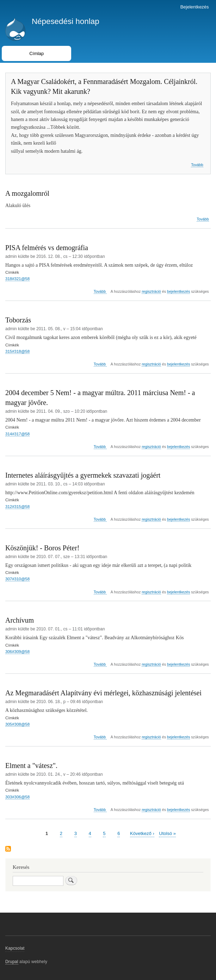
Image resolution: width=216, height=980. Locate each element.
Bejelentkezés (195, 7)
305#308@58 (17, 724)
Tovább (197, 165)
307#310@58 (17, 579)
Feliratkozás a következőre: (8, 849)
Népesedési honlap (66, 21)
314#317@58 (17, 434)
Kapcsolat (15, 948)
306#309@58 (17, 652)
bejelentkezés (178, 291)
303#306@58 (17, 797)
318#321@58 (17, 279)
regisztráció (151, 291)
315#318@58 (17, 351)
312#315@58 (17, 507)
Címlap (36, 53)
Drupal (12, 962)
